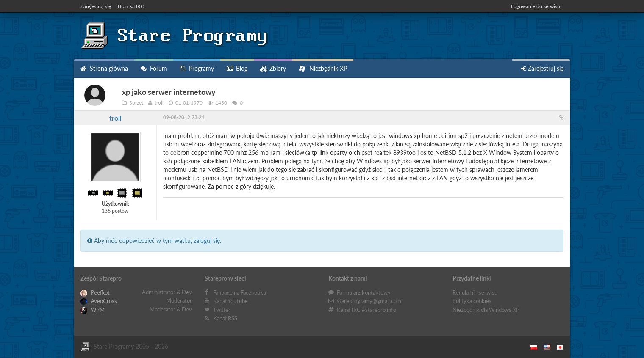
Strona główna (104, 68)
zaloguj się (207, 241)
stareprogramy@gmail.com (369, 301)
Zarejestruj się (96, 6)
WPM (93, 310)
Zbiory (273, 68)
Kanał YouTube (230, 301)
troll (115, 118)
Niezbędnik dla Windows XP (486, 310)
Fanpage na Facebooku (240, 292)
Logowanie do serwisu (536, 6)
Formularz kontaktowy (364, 292)
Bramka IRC (131, 6)
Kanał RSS (225, 318)
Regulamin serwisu (475, 292)
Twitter (222, 310)
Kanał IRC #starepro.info (366, 310)
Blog (237, 68)
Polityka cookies (472, 301)
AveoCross (99, 301)
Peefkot (95, 292)
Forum (154, 68)
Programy (197, 68)
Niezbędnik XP (323, 68)
